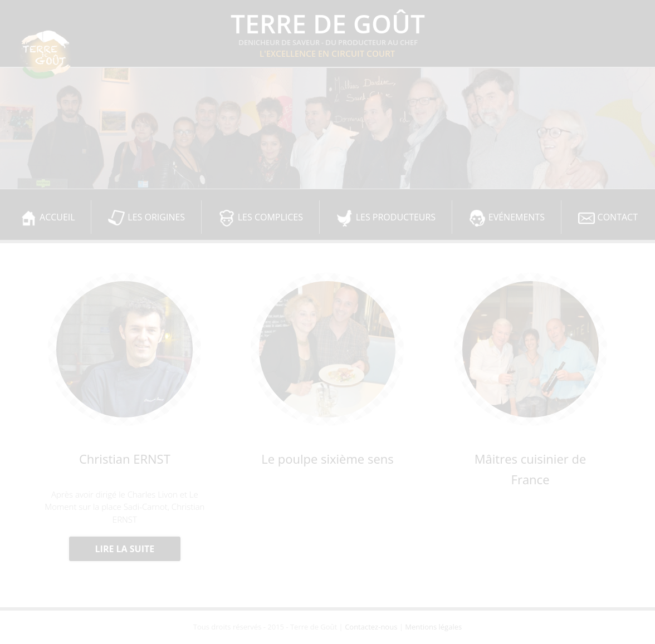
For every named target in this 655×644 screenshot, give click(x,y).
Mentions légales (433, 627)
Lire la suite (125, 549)
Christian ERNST (125, 459)
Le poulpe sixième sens (327, 459)
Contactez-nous (371, 627)
